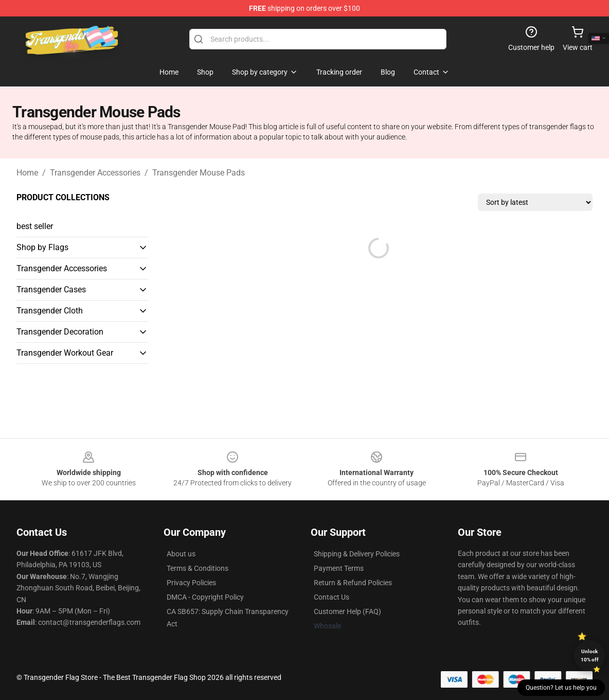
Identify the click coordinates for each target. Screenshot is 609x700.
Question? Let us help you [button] (561, 688)
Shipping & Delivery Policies (357, 554)
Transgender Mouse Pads (199, 173)
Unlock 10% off (590, 655)
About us (181, 554)
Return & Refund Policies (353, 583)
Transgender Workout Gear (65, 353)
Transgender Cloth (50, 311)
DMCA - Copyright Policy (205, 597)
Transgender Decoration (60, 332)
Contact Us (332, 597)
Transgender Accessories (95, 173)
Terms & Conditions (198, 568)
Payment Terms (339, 568)
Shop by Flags (42, 247)
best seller (35, 226)
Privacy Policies (191, 583)
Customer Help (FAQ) (347, 611)
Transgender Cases (51, 290)
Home (27, 173)
